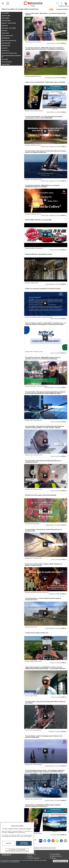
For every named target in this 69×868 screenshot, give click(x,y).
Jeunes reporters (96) (7, 36)
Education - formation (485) (9, 23)
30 (37, 848)
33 (43, 848)
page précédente (62, 9)
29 (35, 848)
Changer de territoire (63, 6)
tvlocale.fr (7, 855)
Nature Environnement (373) (9, 41)
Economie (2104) (6, 21)
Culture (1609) (5, 18)
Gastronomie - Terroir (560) (9, 28)
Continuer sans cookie (24, 843)
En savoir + (30, 856)
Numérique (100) (6, 43)
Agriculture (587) (6, 16)
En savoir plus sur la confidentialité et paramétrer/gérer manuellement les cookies (17, 850)
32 (41, 848)
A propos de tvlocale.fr (33, 858)
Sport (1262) (5, 59)
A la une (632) (5, 13)
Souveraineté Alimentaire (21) (9, 53)
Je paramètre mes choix (61, 861)
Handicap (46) (5, 33)
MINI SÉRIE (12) (6, 38)
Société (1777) (5, 51)
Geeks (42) (4, 31)
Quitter (9, 843)
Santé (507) (5, 48)
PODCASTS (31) (6, 46)
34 (45, 848)
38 (54, 848)
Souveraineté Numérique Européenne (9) (11, 56)
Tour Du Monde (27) (7, 62)
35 (47, 848)
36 (49, 848)
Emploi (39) (5, 26)
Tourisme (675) (5, 64)
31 (39, 848)
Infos (55, 854)
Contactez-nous (31, 854)
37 (52, 848)
